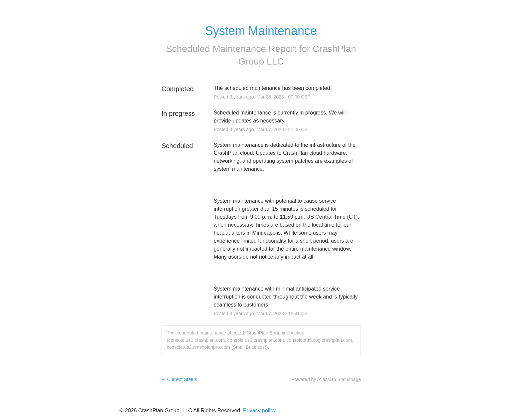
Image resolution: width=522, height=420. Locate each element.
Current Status (179, 379)
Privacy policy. (260, 411)
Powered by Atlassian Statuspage (326, 379)
